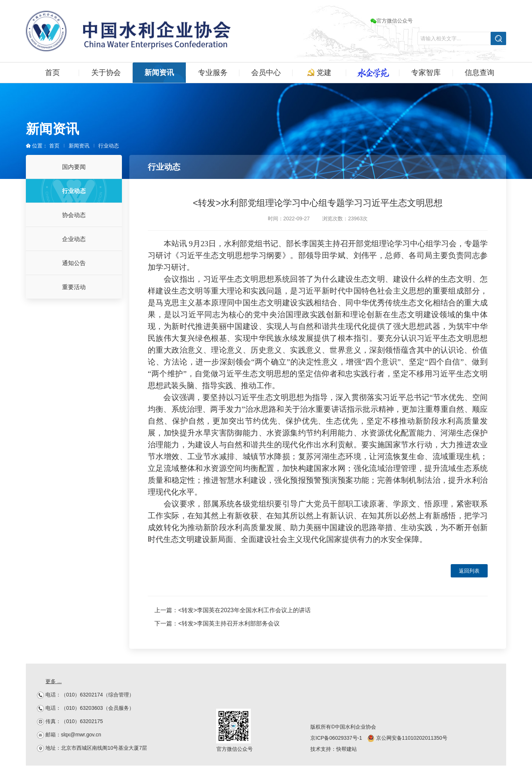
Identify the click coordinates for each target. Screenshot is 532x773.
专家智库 (426, 72)
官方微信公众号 (392, 21)
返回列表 (469, 571)
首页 (52, 72)
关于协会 (106, 72)
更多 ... (54, 681)
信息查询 (480, 72)
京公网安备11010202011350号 (407, 738)
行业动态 (109, 146)
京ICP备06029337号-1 (336, 738)
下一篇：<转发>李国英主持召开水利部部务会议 (217, 623)
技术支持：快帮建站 (334, 749)
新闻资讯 (159, 72)
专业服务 (213, 72)
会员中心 (266, 72)
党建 (319, 72)
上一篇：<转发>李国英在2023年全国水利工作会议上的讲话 (232, 610)
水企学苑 (373, 73)
